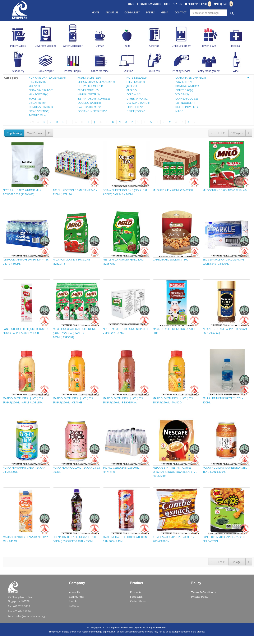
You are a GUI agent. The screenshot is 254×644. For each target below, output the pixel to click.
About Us (112, 12)
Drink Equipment (181, 46)
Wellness (154, 71)
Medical (236, 46)
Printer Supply (73, 71)
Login (131, 4)
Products (136, 592)
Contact (181, 12)
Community (132, 12)
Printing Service (181, 71)
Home (96, 12)
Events (150, 12)
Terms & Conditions (204, 592)
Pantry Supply (18, 46)
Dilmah (100, 46)
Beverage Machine (46, 46)
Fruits (127, 46)
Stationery (18, 71)
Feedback (136, 597)
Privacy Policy (200, 597)
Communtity (77, 597)
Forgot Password (149, 4)
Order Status (173, 4)
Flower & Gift (209, 46)
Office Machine (100, 71)
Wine (236, 71)
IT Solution (127, 71)
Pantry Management (209, 71)
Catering (154, 46)
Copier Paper (46, 71)
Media (165, 12)
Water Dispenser (73, 46)
